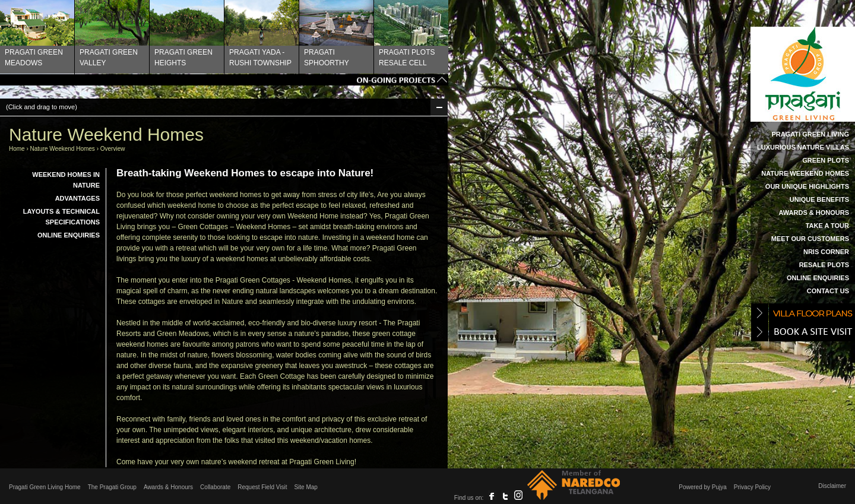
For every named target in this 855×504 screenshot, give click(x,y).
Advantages (77, 198)
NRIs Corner (826, 252)
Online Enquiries (818, 278)
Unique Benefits (819, 199)
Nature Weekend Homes (805, 173)
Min (439, 107)
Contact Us (828, 291)
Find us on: (469, 498)
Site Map (305, 487)
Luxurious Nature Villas (803, 147)
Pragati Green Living (810, 134)
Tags (224, 80)
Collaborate (215, 487)
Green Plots (826, 160)
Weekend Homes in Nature (66, 180)
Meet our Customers (810, 239)
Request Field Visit (262, 487)
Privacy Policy (752, 487)
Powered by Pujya (703, 487)
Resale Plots (824, 265)
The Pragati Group (112, 487)
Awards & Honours (814, 213)
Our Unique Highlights (807, 186)
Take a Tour (827, 226)
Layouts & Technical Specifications (61, 217)
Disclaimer (832, 486)
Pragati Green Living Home (45, 487)
